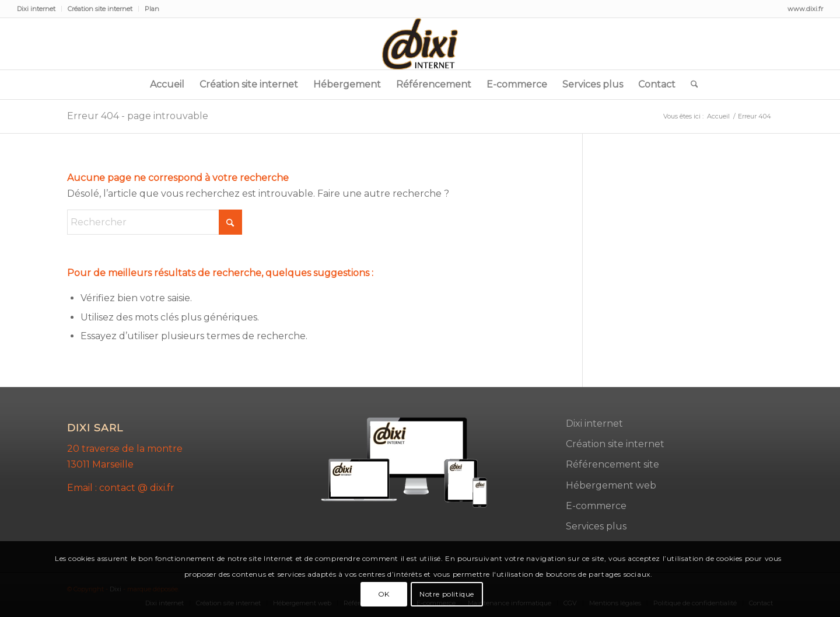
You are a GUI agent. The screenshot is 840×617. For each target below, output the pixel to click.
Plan (152, 9)
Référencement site (612, 464)
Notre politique (447, 594)
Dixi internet (36, 9)
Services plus (596, 526)
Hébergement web (611, 485)
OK (384, 594)
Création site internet (100, 9)
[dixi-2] (420, 44)
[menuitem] (39, 9)
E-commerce (596, 506)
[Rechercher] (691, 85)
